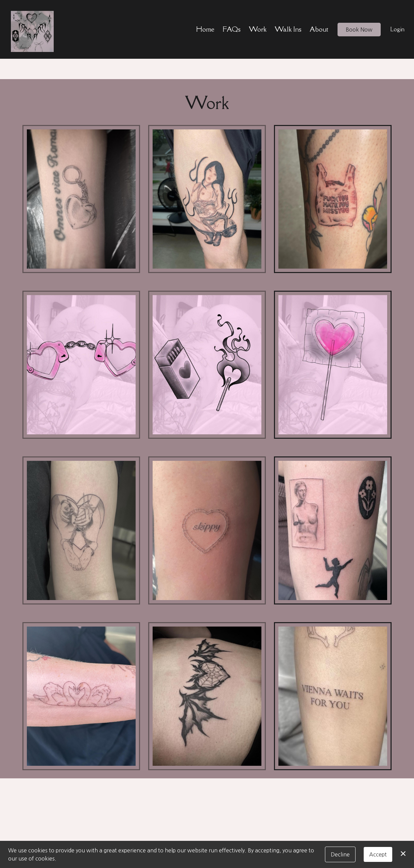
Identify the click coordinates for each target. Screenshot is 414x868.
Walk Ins (288, 29)
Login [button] (397, 29)
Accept (378, 854)
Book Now (359, 30)
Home (205, 29)
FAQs (232, 29)
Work (258, 29)
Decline (340, 854)
